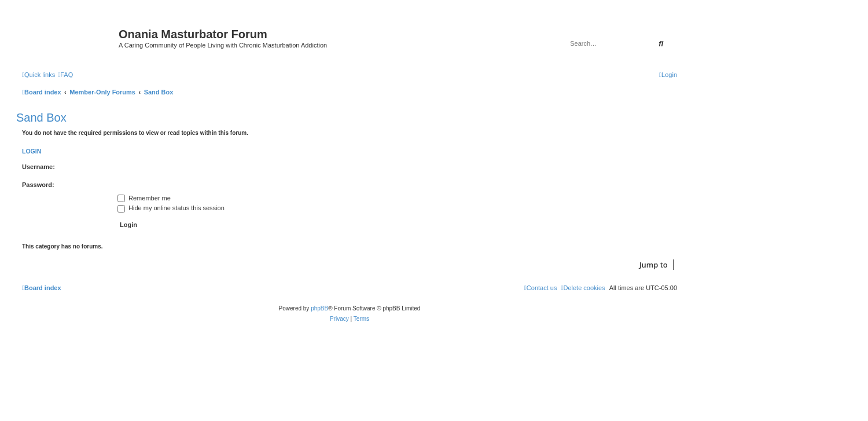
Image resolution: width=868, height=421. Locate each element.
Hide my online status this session (171, 208)
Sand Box (41, 118)
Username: (38, 167)
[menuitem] (65, 75)
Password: (38, 185)
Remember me (144, 198)
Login (32, 151)
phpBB (319, 308)
